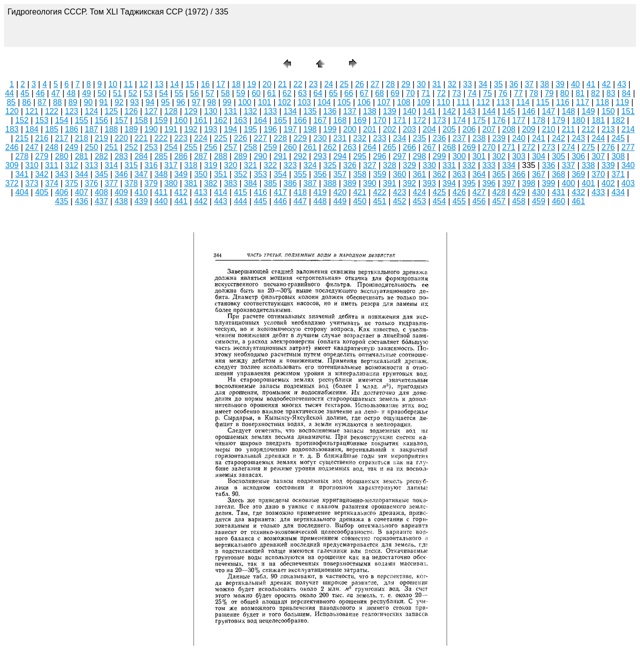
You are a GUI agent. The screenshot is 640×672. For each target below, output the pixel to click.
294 (340, 156)
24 (328, 84)
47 (55, 93)
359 (380, 174)
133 (270, 111)
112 (483, 102)
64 (318, 93)
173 (439, 120)
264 (370, 147)
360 (400, 174)
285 (161, 156)
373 (32, 183)
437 (101, 201)
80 (564, 93)
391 (390, 183)
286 (181, 156)
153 (42, 120)
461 (578, 201)
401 (588, 183)
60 (256, 93)
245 (618, 138)
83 (611, 93)
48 (71, 93)
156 (101, 120)
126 (131, 111)
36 (514, 84)
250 (92, 147)
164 (260, 120)
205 (449, 129)
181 (598, 120)
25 (344, 84)
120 (12, 111)
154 (62, 120)
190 (151, 129)
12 (143, 84)
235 (419, 138)
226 (241, 138)
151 (628, 111)
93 (134, 102)
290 (260, 156)
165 (280, 120)
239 (499, 138)
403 (628, 183)
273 (549, 147)
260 (290, 147)
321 (251, 165)
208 (509, 129)
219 (101, 138)
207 (489, 129)
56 (194, 93)
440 (161, 201)
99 (227, 102)
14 (174, 84)
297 (400, 156)
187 (92, 129)
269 (469, 147)
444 (241, 201)
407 (82, 192)
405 (42, 192)
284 (141, 156)
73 (456, 93)
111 (463, 102)
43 (622, 84)
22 (298, 84)
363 (459, 174)
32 (452, 84)
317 (171, 165)
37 (529, 84)
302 (499, 156)
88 (57, 102)
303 (519, 156)
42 (606, 84)
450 (360, 201)
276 (608, 147)
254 (171, 147)
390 (370, 183)
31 (436, 84)
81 (580, 93)
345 (101, 174)
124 (92, 111)
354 (280, 174)
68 (379, 93)
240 (519, 138)
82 (595, 93)
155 (82, 120)
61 (271, 93)
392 (410, 183)
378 (131, 183)
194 (231, 129)
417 (280, 192)
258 (251, 147)
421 (360, 192)
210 (549, 129)
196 (270, 129)
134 (290, 111)
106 (364, 102)
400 (569, 183)
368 (559, 174)
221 (141, 138)
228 (280, 138)
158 (141, 120)
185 (52, 129)
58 (225, 93)
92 (119, 102)
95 (165, 102)
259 (270, 147)
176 (499, 120)
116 (563, 102)
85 (11, 102)
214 (628, 129)
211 (569, 129)
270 (489, 147)
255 (191, 147)
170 (380, 120)
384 (251, 183)
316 (151, 165)
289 (241, 156)
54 (163, 93)
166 (300, 120)
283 (121, 156)
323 (290, 165)
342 (42, 174)
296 (380, 156)
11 (128, 84)
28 (390, 84)
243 (578, 138)
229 (300, 138)
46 (40, 93)
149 (588, 111)
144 (489, 111)
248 (52, 147)
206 (469, 129)
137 (350, 111)
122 (52, 111)
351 (221, 174)
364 (479, 174)
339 (608, 165)
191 (171, 129)
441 (181, 201)
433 (598, 192)
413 (201, 192)
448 (320, 201)
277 (628, 147)
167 (320, 120)
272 (529, 147)
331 (449, 165)
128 (171, 111)
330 (429, 165)
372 (12, 183)
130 (211, 111)
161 (201, 120)
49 (86, 93)
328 (390, 165)
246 (12, 147)
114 (523, 102)
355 (300, 174)
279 (42, 156)
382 (211, 183)
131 (231, 111)
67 (364, 93)
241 (539, 138)
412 (181, 192)
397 (509, 183)
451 (380, 201)
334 (509, 165)
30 (421, 84)
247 (32, 147)
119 (622, 102)
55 (179, 93)
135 (310, 111)
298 (419, 156)
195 (251, 129)
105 (344, 102)
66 (348, 93)
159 (161, 120)
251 (111, 147)
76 (503, 93)
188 (111, 129)
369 (578, 174)
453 (419, 201)
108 (404, 102)
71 (426, 93)
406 (62, 192)
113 (503, 102)
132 (251, 111)
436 (82, 201)
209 (529, 129)
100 (245, 102)
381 (191, 183)
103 (304, 102)
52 (133, 93)
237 (459, 138)
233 (380, 138)
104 (324, 102)
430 (539, 192)
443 (221, 201)
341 (22, 174)
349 (181, 174)
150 (608, 111)
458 (519, 201)
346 (121, 174)
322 (270, 165)
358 (360, 174)
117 (583, 102)
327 (370, 165)
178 (539, 120)
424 (419, 192)
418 (300, 192)
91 (103, 102)
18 (236, 84)
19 (251, 84)
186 (72, 129)
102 (285, 102)
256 (211, 147)
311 (52, 165)
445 (260, 201)
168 (340, 120)
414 (221, 192)
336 (549, 165)
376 (92, 183)
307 (598, 156)
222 (161, 138)
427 (479, 192)
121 (32, 111)
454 (439, 201)
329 (410, 165)
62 (287, 93)
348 (161, 174)
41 (591, 84)
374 (52, 183)
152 (22, 120)
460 (559, 201)
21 (282, 84)
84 (626, 93)
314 (111, 165)
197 (290, 129)
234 (400, 138)
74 (472, 93)
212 (588, 129)
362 (439, 174)
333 (489, 165)
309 (12, 165)
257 (231, 147)
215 (22, 138)
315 (131, 165)
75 (487, 93)
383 (231, 183)
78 (534, 93)
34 (483, 84)
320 (231, 165)
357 (340, 174)
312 (72, 165)
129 (191, 111)
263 (350, 147)
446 (280, 201)
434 (618, 192)
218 (82, 138)
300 (459, 156)
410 (141, 192)
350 (201, 174)
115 (543, 102)
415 (241, 192)
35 (498, 84)
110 (444, 102)
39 (560, 84)
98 (211, 102)
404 (22, 192)
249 (72, 147)
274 (569, 147)
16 (205, 84)
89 (73, 102)
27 (375, 84)
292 (300, 156)
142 (449, 111)
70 (410, 93)
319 (211, 165)
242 (559, 138)
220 (121, 138)
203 (410, 129)
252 (131, 147)
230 (320, 138)
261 (310, 147)
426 (459, 192)
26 (359, 84)
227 (260, 138)
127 (151, 111)
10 (113, 84)
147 (549, 111)
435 (62, 201)
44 (9, 93)
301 (479, 156)
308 (618, 156)
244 (598, 138)
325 (330, 165)
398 (529, 183)
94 (150, 102)
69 (395, 93)
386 (290, 183)
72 (441, 93)
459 (539, 201)
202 (390, 129)
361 (419, 174)
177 (519, 120)
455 (459, 201)
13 (159, 84)
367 (539, 174)
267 (429, 147)
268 (449, 147)
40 (575, 84)
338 (588, 165)
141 (429, 111)
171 (400, 120)
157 (121, 120)
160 (181, 120)
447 (300, 201)
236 (439, 138)
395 (469, 183)
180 (578, 120)
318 (191, 165)
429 (519, 192)
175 (479, 120)
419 (320, 192)
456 (479, 201)
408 (101, 192)
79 (549, 93)
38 (544, 84)
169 (360, 120)
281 (82, 156)
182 (618, 120)
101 (265, 102)
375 (72, 183)
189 (131, 129)
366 (519, 174)
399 (549, 183)
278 (22, 156)
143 (469, 111)
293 (320, 156)
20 (267, 84)
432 (578, 192)
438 (121, 201)
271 (509, 147)
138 (370, 111)
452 (400, 201)
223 (181, 138)
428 (499, 192)
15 (190, 84)
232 (360, 138)
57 (210, 93)
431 (559, 192)
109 (424, 102)
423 (400, 192)
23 (313, 84)
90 (88, 102)
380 (171, 183)
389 (350, 183)
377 (111, 183)
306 (578, 156)
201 (370, 129)
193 (211, 129)
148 (569, 111)
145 (509, 111)
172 (419, 120)
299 (439, 156)
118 (603, 102)
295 (360, 156)
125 (111, 111)
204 (429, 129)
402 (608, 183)
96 (181, 102)
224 (201, 138)
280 (62, 156)
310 (32, 165)
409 (121, 192)
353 (260, 174)
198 (310, 129)
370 (598, 174)
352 (241, 174)
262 (330, 147)
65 (333, 93)
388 (330, 183)
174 (459, 120)
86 (26, 102)
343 (62, 174)
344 (82, 174)
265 (390, 147)
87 (42, 102)
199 (330, 129)
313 (92, 165)
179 (559, 120)
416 (260, 192)
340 (628, 165)
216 (42, 138)
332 (469, 165)
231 (340, 138)
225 (221, 138)
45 (25, 93)
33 (467, 84)
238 (479, 138)
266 (410, 147)
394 (449, 183)
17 (221, 84)
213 (608, 129)
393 (429, 183)
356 (320, 174)
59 (241, 93)
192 (191, 129)
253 (151, 147)
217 (62, 138)
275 (588, 147)
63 (302, 93)
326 (350, 165)
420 (340, 192)
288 (221, 156)
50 (102, 93)
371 (618, 174)
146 (529, 111)
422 (380, 192)
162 (221, 120)
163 (241, 120)
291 (280, 156)
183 (12, 129)
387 (310, 183)
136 (330, 111)
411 (161, 192)
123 (72, 111)
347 (141, 174)
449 (340, 201)
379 (151, 183)
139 (390, 111)
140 (410, 111)
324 (310, 165)
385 (270, 183)
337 (569, 165)
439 (141, 201)
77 (518, 93)
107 (384, 102)
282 (101, 156)
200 (350, 129)
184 (32, 129)
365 (499, 174)
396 (489, 183)
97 (196, 102)
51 (117, 93)
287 (201, 156)
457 (499, 201)
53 (148, 93)
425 (439, 192)
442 (201, 201)
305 (559, 156)
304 (539, 156)
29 (406, 84)
